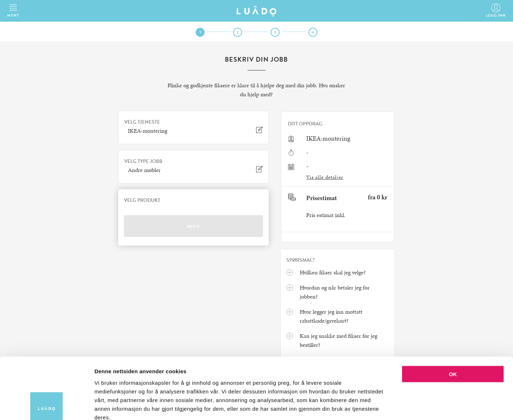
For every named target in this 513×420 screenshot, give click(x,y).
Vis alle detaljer (325, 177)
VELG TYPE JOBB (143, 162)
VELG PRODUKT (142, 200)
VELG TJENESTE (142, 122)
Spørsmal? (300, 260)
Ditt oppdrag (305, 124)
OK (453, 333)
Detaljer (384, 406)
